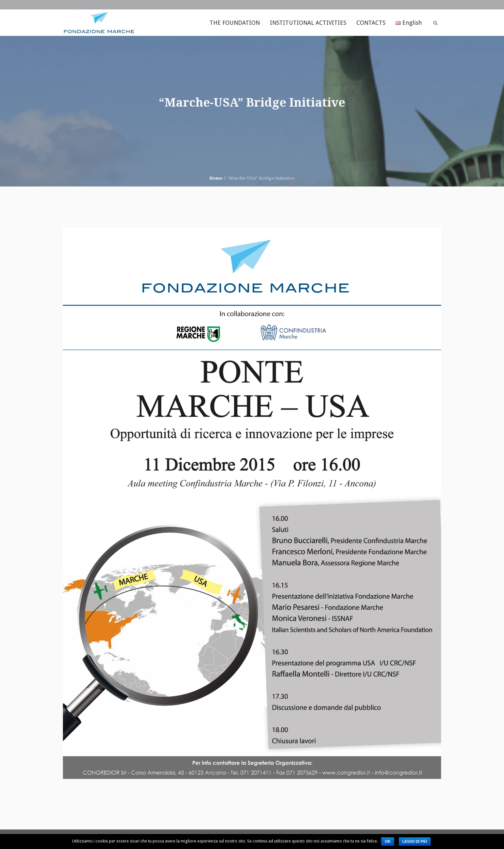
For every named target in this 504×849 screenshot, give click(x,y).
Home (216, 178)
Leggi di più (415, 842)
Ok (388, 842)
